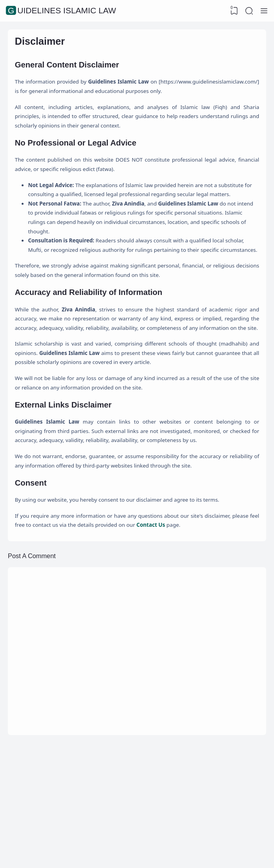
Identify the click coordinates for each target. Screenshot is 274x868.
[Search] (248, 11)
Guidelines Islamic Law (62, 11)
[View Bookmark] (233, 11)
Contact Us (198, 622)
